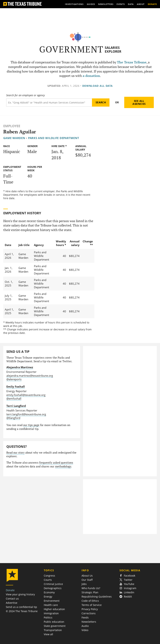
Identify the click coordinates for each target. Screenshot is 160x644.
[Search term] (49, 103)
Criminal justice (53, 584)
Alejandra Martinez (20, 367)
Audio (85, 626)
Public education (54, 622)
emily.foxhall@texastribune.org (26, 395)
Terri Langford (16, 406)
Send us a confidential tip (21, 607)
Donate (10, 590)
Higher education (54, 609)
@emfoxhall (14, 399)
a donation (91, 76)
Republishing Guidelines (97, 597)
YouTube (127, 584)
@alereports (14, 379)
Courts (48, 580)
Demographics (53, 588)
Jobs (84, 584)
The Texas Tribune (132, 62)
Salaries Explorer (113, 49)
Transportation (53, 630)
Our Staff (87, 580)
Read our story (16, 453)
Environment (52, 601)
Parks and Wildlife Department (54, 138)
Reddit (126, 597)
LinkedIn (127, 592)
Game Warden (14, 138)
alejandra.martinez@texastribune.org (30, 376)
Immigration (51, 613)
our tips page (31, 425)
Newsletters (89, 622)
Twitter (126, 580)
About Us (87, 576)
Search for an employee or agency (25, 95)
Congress (49, 576)
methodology (63, 466)
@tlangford (13, 418)
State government (55, 626)
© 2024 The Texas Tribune (22, 611)
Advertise (12, 603)
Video (85, 630)
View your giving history (20, 594)
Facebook (127, 576)
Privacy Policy (90, 609)
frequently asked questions (56, 463)
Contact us (12, 599)
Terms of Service (92, 605)
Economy (49, 592)
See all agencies (139, 102)
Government (71, 49)
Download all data (98, 86)
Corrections (89, 613)
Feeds (85, 617)
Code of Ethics (90, 601)
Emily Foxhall (16, 387)
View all (48, 634)
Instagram (128, 588)
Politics (48, 617)
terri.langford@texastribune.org (26, 414)
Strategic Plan (90, 592)
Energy (48, 597)
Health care (51, 605)
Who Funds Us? (91, 588)
